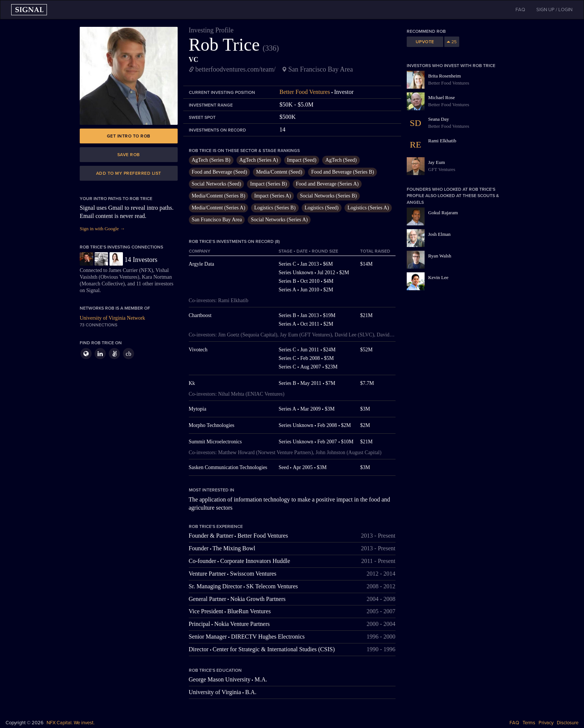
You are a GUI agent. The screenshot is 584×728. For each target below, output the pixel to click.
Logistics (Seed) (322, 208)
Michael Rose (442, 97)
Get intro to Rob (129, 136)
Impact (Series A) (272, 196)
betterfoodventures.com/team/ (236, 69)
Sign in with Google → (102, 229)
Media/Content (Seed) (279, 172)
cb (128, 354)
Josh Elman (439, 234)
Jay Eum (437, 162)
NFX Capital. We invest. (71, 723)
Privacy (546, 723)
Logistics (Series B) (275, 208)
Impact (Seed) (302, 160)
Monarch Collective (102, 284)
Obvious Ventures (119, 277)
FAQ (514, 723)
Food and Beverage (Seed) (220, 172)
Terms (529, 723)
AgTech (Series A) (259, 160)
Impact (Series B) (268, 184)
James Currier (123, 270)
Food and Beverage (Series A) (327, 184)
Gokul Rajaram (443, 213)
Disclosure (568, 723)
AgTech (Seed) (341, 160)
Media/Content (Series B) (219, 196)
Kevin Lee (439, 277)
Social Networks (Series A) (279, 220)
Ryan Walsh (440, 256)
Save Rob (129, 155)
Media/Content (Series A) (219, 208)
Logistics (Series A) (368, 208)
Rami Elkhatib (442, 141)
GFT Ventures (442, 169)
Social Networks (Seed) (217, 184)
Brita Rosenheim (445, 76)
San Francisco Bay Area (217, 220)
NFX (146, 270)
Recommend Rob (426, 31)
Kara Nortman (157, 277)
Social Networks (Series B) (328, 196)
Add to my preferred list (129, 173)
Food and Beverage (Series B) (342, 172)
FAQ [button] (520, 10)
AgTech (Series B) (211, 160)
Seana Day (439, 119)
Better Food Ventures (305, 92)
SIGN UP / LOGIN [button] (554, 10)
